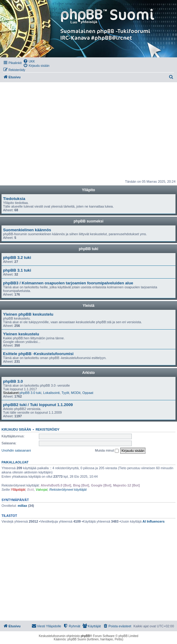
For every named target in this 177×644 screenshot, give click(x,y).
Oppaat (88, 393)
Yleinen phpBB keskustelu (28, 314)
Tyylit (65, 393)
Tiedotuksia (14, 199)
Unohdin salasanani (16, 450)
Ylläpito (88, 190)
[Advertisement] (88, 131)
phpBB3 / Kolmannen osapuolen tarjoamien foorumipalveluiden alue (68, 283)
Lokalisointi (51, 393)
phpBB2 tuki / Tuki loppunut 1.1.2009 (38, 405)
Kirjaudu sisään (16, 429)
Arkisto (88, 373)
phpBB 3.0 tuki (30, 393)
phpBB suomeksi (88, 221)
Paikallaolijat (15, 462)
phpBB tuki (89, 249)
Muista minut (107, 451)
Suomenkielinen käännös (27, 230)
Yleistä (88, 306)
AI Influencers (153, 521)
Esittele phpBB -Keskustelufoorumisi (38, 354)
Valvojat (42, 490)
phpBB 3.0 (13, 381)
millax (22, 506)
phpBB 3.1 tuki (17, 270)
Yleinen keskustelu (21, 334)
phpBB (85, 636)
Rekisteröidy (48, 429)
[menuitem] (29, 61)
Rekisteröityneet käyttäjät (68, 490)
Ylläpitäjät (18, 490)
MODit (76, 393)
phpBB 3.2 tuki (17, 258)
